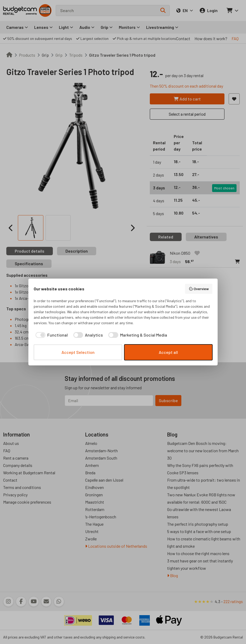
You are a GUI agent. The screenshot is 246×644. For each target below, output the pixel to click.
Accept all (168, 352)
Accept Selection (78, 352)
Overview (199, 289)
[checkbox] (51, 335)
